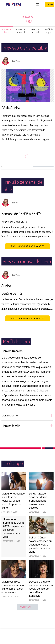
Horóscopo (28, 17)
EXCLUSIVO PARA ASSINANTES (27, 254)
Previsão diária (7, 31)
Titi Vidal (16, 69)
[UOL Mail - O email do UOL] (38, 5)
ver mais (27, 622)
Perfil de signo (49, 31)
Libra (27, 21)
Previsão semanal (21, 31)
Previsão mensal (35, 31)
